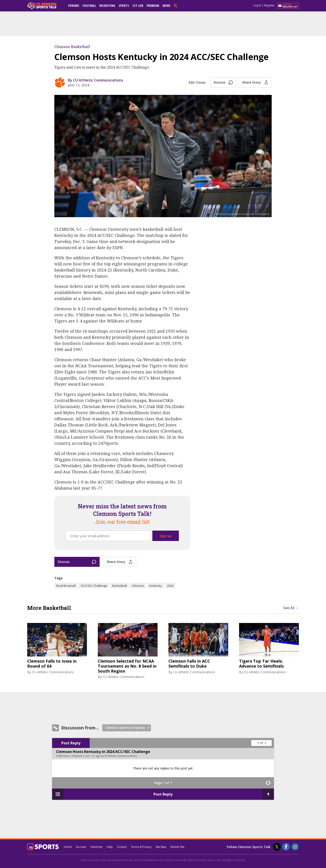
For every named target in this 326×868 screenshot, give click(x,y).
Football (89, 6)
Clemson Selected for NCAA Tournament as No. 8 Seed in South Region (127, 666)
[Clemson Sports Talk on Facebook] (286, 847)
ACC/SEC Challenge (94, 586)
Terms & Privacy (141, 847)
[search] (176, 5)
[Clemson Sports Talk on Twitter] (277, 847)
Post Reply (71, 743)
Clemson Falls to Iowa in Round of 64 (52, 664)
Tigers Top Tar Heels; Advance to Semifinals (261, 664)
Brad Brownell (66, 586)
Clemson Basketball (72, 47)
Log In (257, 5)
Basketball (120, 586)
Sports (124, 6)
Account (81, 847)
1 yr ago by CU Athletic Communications (114, 756)
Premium (153, 6)
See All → (291, 608)
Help (110, 847)
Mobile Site (177, 847)
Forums (74, 6)
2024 (170, 586)
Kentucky (156, 586)
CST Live (138, 6)
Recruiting (107, 6)
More (166, 6)
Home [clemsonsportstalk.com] (68, 847)
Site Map (161, 847)
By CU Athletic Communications (96, 80)
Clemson (138, 586)
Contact (122, 847)
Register (269, 5)
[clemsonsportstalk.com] (45, 6)
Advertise (96, 847)
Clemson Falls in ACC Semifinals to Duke (189, 664)
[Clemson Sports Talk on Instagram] (295, 847)
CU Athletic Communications (53, 672)
